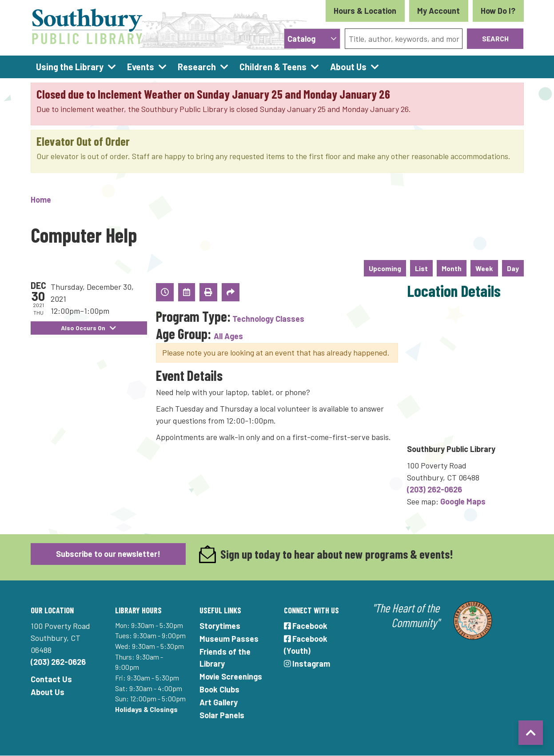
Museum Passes (229, 639)
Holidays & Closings (146, 709)
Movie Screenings (231, 676)
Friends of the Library (225, 658)
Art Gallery (219, 702)
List (421, 268)
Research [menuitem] (197, 67)
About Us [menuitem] (348, 67)
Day (513, 268)
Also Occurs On (89, 328)
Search (495, 38)
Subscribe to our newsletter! (108, 554)
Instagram (307, 664)
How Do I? (498, 11)
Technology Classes (268, 319)
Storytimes (220, 626)
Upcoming (385, 268)
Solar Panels (222, 715)
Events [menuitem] (141, 67)
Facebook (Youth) (306, 645)
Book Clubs (219, 689)
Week (484, 268)
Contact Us (51, 679)
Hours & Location (365, 11)
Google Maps (463, 501)
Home (41, 200)
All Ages (228, 336)
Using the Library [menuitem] (70, 67)
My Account (438, 11)
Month (452, 268)
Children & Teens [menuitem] (273, 67)
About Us (48, 692)
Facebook (306, 626)
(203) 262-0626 (434, 489)
